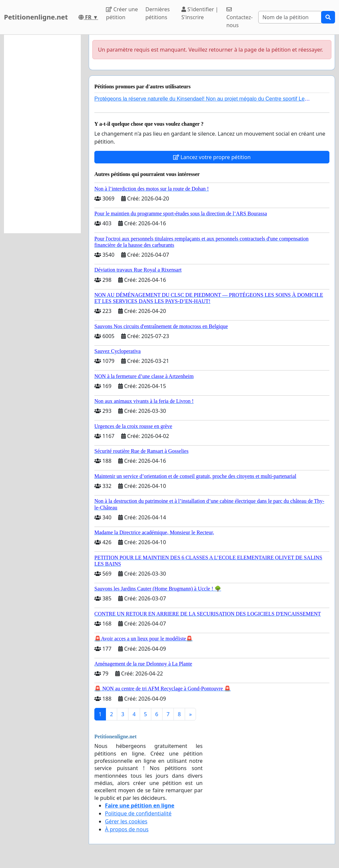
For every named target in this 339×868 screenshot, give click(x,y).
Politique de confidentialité (138, 813)
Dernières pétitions (157, 13)
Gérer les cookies (126, 821)
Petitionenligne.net (36, 17)
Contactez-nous (240, 18)
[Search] (290, 17)
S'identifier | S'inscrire (200, 13)
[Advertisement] (42, 134)
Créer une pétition (122, 13)
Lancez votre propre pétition (212, 157)
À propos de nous (127, 829)
